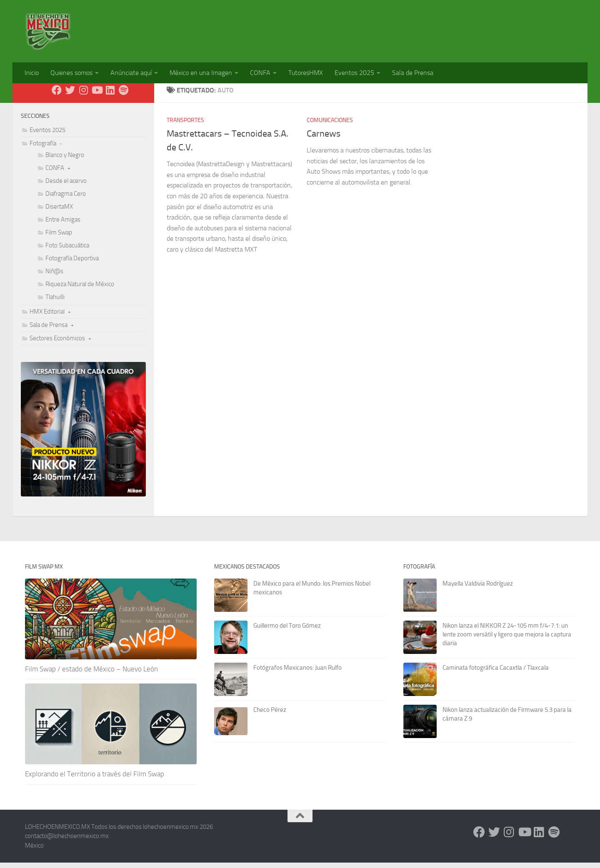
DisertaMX (59, 212)
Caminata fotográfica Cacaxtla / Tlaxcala (496, 673)
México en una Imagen (201, 73)
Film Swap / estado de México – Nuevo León (91, 674)
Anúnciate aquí (131, 73)
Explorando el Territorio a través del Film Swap (95, 779)
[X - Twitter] (70, 95)
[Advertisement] (423, 27)
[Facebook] (57, 95)
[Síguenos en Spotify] (123, 95)
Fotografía (43, 149)
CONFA (260, 73)
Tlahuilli (55, 302)
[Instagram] (83, 95)
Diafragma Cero (66, 199)
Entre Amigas (63, 225)
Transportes (185, 126)
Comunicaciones (330, 126)
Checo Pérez (270, 715)
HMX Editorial (47, 317)
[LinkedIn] (110, 95)
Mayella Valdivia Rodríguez (478, 589)
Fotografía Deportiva (72, 264)
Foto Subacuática (67, 251)
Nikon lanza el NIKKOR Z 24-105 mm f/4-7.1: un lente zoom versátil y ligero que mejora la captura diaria (507, 640)
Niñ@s (54, 277)
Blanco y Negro (65, 160)
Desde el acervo (66, 186)
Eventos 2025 (354, 73)
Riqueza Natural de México (80, 289)
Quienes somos (71, 73)
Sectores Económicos (57, 344)
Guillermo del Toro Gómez (287, 631)
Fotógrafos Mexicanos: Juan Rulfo (297, 673)
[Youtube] (97, 95)
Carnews (324, 139)
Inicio (32, 73)
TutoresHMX (306, 73)
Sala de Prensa (413, 73)
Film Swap (59, 238)
